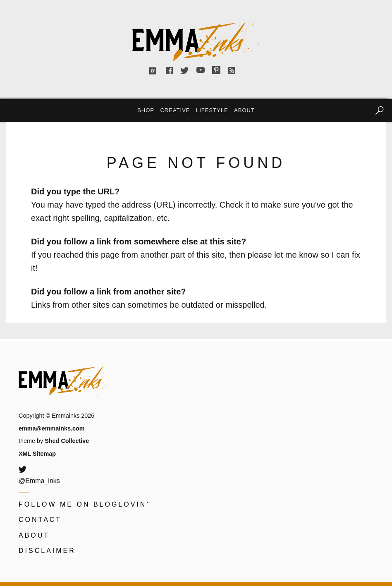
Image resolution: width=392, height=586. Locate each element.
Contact (40, 520)
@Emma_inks (39, 481)
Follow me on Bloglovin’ (84, 504)
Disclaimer (47, 551)
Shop (146, 110)
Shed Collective (67, 441)
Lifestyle (212, 110)
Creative (175, 110)
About (244, 110)
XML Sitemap (37, 454)
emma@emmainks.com (52, 428)
